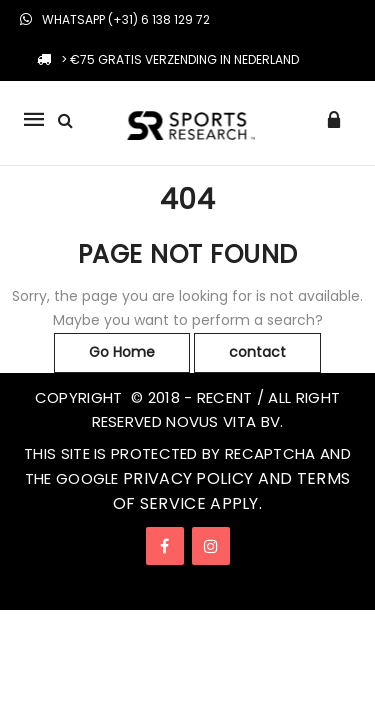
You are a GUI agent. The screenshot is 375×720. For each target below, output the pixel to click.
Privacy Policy (188, 478)
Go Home (122, 352)
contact (257, 352)
